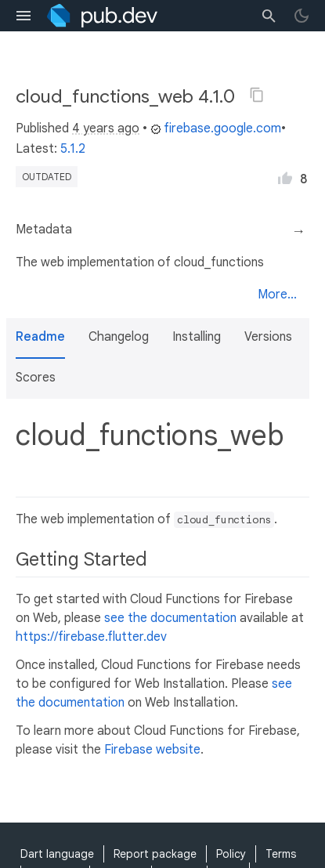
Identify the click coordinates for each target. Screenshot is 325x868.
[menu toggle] (23, 16)
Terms (281, 854)
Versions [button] (268, 337)
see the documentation (170, 618)
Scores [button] (36, 378)
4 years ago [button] (106, 128)
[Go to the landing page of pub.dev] (102, 16)
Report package (155, 854)
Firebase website (152, 750)
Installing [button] (197, 337)
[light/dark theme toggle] (302, 16)
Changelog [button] (119, 337)
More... (277, 295)
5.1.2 (73, 149)
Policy (231, 854)
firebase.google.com (216, 128)
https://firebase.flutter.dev (91, 637)
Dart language (57, 854)
